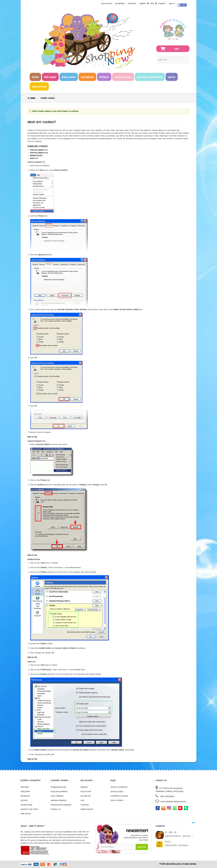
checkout (85, 805)
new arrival (26, 814)
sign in (172, 3)
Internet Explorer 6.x (39, 153)
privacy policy (117, 791)
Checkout (132, 3)
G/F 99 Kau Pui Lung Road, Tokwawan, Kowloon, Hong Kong (169, 789)
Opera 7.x (34, 158)
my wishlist (120, 3)
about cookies (117, 800)
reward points (87, 809)
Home (33, 98)
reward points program (61, 805)
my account (86, 791)
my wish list (86, 796)
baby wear (25, 791)
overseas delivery (58, 800)
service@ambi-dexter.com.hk (171, 801)
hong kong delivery (59, 791)
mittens (24, 800)
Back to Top (32, 437)
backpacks (25, 796)
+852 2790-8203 (165, 796)
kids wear (25, 787)
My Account (106, 3)
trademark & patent (119, 796)
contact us (55, 809)
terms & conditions (119, 787)
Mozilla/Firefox (36, 155)
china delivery (57, 796)
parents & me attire (29, 809)
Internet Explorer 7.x (39, 150)
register (162, 3)
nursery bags (26, 805)
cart (82, 800)
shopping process (58, 787)
